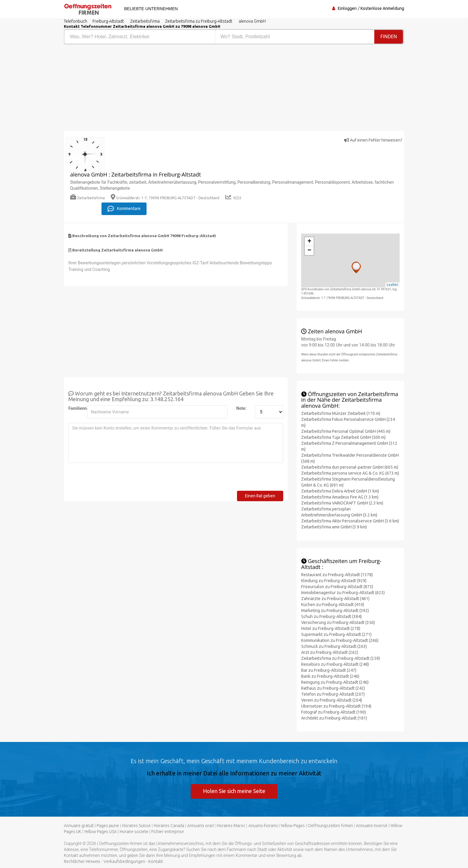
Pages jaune (108, 826)
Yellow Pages (293, 826)
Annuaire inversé (372, 826)
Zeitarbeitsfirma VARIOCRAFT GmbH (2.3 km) (342, 503)
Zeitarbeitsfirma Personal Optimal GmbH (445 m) (346, 431)
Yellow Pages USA (100, 832)
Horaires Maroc (231, 826)
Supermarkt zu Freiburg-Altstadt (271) (336, 634)
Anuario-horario (263, 826)
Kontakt (156, 861)
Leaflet (392, 285)
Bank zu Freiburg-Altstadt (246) (330, 676)
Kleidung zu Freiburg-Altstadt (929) (334, 581)
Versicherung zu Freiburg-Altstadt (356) (338, 622)
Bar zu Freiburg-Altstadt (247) (329, 670)
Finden (389, 37)
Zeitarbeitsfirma (87, 198)
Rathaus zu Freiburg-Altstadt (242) (333, 688)
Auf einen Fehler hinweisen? (373, 140)
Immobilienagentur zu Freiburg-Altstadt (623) (343, 593)
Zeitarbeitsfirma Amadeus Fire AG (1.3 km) (340, 497)
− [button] (309, 251)
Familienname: (76, 408)
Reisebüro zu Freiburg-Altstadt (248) (335, 664)
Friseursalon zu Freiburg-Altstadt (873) (337, 587)
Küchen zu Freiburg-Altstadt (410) (333, 605)
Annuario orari (200, 826)
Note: (241, 408)
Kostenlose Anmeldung (382, 8)
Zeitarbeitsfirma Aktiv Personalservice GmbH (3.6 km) (350, 521)
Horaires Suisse (136, 826)
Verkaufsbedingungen (124, 861)
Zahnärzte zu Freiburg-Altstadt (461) (335, 599)
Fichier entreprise (168, 832)
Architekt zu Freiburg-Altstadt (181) (334, 718)
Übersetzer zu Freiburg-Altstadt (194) (336, 706)
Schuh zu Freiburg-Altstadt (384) (331, 617)
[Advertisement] (147, 89)
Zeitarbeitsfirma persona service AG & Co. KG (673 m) (350, 473)
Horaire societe (134, 832)
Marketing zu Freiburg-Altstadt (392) (335, 611)
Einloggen (347, 8)
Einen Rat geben (260, 496)
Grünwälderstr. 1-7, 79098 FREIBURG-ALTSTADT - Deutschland (165, 198)
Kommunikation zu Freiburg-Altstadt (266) (340, 640)
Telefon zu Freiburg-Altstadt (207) (333, 694)
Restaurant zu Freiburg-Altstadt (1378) (337, 575)
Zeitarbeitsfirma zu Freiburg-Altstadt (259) (341, 658)
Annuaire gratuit (79, 826)
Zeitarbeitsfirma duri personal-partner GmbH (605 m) (350, 467)
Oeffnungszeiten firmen (330, 826)
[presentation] (114, 479)
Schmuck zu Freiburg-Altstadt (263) (334, 646)
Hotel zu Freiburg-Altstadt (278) (331, 628)
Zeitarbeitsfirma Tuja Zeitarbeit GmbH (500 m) (343, 437)
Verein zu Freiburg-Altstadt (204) (332, 700)
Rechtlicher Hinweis (82, 861)
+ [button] (309, 242)
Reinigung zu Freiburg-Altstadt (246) (335, 682)
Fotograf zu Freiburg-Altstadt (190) (334, 712)
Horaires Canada (169, 826)
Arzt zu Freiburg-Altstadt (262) (330, 652)
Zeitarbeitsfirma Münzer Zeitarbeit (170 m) (341, 413)
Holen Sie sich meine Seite (234, 791)
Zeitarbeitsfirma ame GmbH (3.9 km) (334, 527)
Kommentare (124, 209)
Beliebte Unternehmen (151, 9)
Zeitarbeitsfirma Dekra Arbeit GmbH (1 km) (340, 491)
